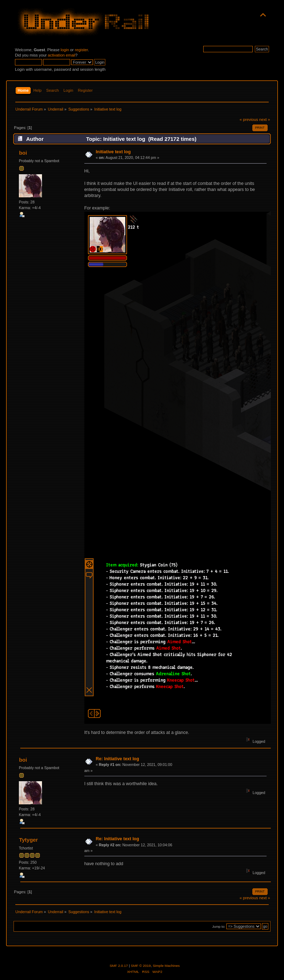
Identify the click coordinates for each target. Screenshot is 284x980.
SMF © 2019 (141, 966)
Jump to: (219, 926)
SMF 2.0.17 (119, 966)
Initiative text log (113, 152)
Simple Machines (166, 966)
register (81, 50)
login (65, 50)
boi (23, 153)
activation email (61, 55)
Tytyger (28, 840)
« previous (249, 119)
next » (265, 119)
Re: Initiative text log (117, 759)
